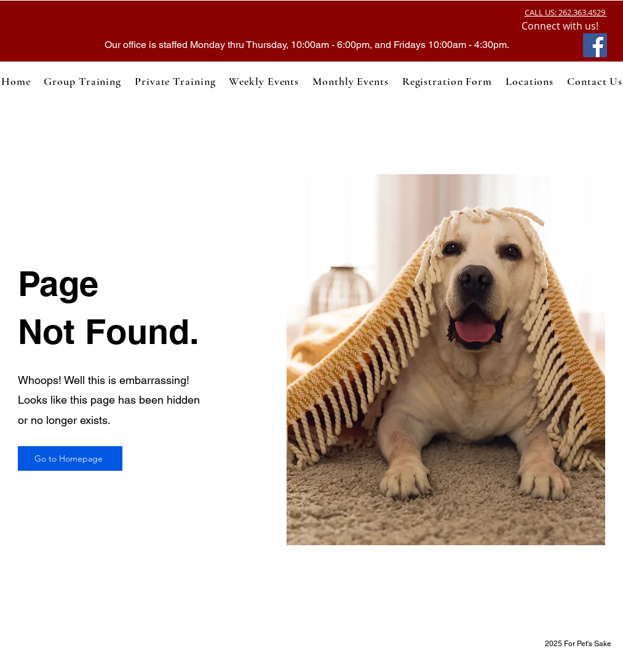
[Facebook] (595, 45)
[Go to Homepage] (70, 458)
